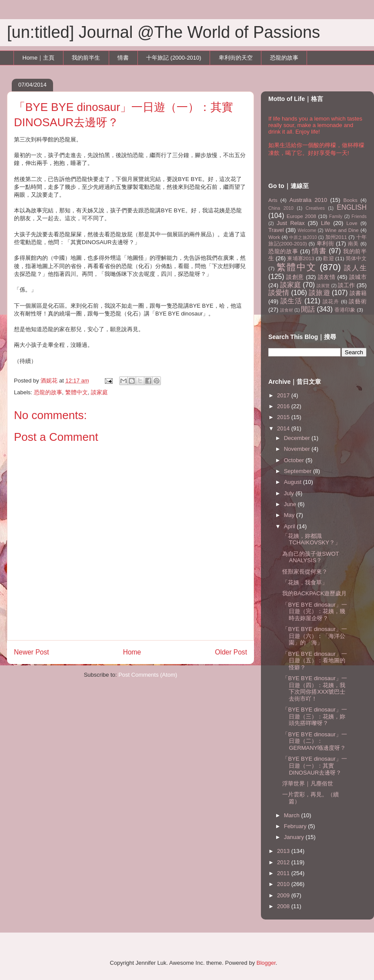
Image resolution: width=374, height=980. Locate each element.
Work (274, 237)
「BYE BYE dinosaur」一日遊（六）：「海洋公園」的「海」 (314, 636)
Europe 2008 (301, 216)
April (291, 526)
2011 (284, 873)
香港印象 (345, 310)
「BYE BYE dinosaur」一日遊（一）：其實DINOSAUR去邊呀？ (314, 765)
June (291, 504)
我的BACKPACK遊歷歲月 (314, 593)
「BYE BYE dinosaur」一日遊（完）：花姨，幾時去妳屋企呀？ (314, 611)
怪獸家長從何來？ (305, 572)
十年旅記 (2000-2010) (174, 58)
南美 (353, 243)
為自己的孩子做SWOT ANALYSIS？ (311, 557)
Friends (359, 216)
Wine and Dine (342, 230)
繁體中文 (77, 392)
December (298, 438)
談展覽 (323, 286)
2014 (284, 428)
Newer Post (32, 652)
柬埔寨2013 (301, 258)
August (294, 482)
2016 (284, 406)
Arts (273, 200)
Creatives (315, 208)
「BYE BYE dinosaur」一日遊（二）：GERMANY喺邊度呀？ (314, 741)
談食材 (287, 310)
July (290, 493)
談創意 (295, 277)
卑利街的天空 (236, 58)
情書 (123, 58)
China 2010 (281, 208)
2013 (284, 851)
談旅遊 (319, 293)
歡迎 (328, 258)
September (299, 471)
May (290, 515)
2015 (284, 417)
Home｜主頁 (39, 58)
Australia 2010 (309, 200)
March (293, 815)
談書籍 (358, 293)
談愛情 (279, 293)
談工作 (346, 285)
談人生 (355, 268)
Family (336, 216)
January (295, 837)
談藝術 (358, 301)
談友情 (327, 277)
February (296, 826)
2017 (284, 395)
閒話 (308, 309)
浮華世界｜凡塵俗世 (308, 784)
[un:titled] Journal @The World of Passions (164, 32)
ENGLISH (352, 207)
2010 (284, 884)
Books (350, 200)
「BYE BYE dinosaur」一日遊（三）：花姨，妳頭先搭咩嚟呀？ (314, 716)
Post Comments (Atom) (148, 675)
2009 (284, 895)
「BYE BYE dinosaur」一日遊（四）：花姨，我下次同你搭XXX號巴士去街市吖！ (314, 688)
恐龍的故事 (284, 58)
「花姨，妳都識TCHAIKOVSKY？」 (311, 539)
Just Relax (291, 223)
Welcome (307, 230)
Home (132, 652)
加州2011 (336, 237)
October (295, 460)
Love (352, 223)
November (298, 449)
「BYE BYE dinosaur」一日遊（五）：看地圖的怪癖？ (314, 661)
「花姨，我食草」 (305, 582)
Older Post (231, 652)
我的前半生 (86, 58)
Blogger (266, 963)
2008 (284, 906)
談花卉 (331, 301)
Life (326, 223)
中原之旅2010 (303, 237)
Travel (276, 230)
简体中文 (356, 258)
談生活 (291, 301)
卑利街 (326, 243)
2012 (284, 862)
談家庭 (99, 392)
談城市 (358, 277)
